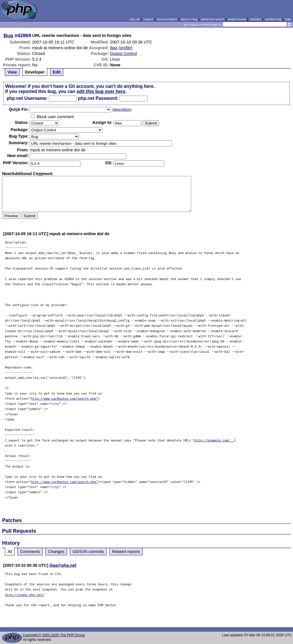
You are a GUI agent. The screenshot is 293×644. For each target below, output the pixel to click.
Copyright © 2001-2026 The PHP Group (54, 635)
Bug (9, 35)
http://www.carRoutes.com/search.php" (64, 398)
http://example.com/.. (214, 440)
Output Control (124, 53)
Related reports (126, 552)
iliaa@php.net (63, 565)
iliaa (114, 48)
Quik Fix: (19, 109)
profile (125, 48)
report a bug (189, 19)
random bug (273, 19)
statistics (256, 19)
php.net (135, 19)
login (288, 19)
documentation (167, 19)
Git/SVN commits (88, 552)
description (122, 110)
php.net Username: (27, 98)
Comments (30, 552)
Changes (56, 552)
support (149, 19)
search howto (237, 19)
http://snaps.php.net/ (24, 595)
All (10, 552)
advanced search (213, 19)
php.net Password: (98, 98)
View (12, 72)
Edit (57, 72)
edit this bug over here (101, 91)
